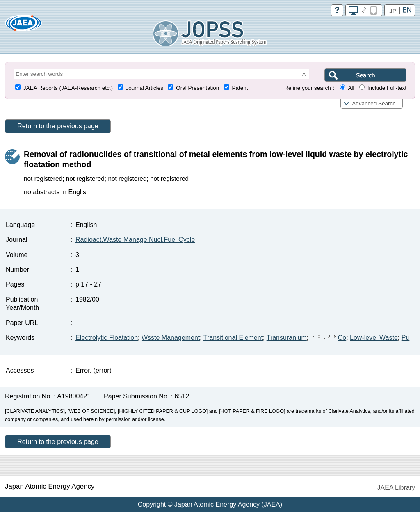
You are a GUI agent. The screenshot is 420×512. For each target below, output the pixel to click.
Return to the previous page (58, 126)
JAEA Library (396, 488)
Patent (240, 88)
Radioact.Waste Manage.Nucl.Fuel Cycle (135, 240)
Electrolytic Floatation (107, 338)
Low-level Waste (374, 338)
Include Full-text (387, 88)
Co (328, 338)
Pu (406, 338)
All (351, 88)
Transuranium (287, 338)
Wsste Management (171, 338)
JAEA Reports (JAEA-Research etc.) (68, 88)
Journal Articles (144, 88)
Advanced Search (374, 104)
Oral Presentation (197, 88)
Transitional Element (233, 338)
